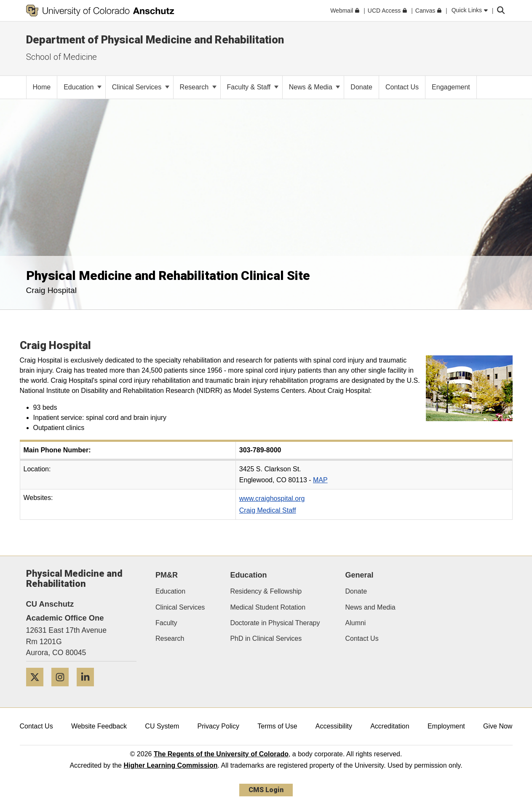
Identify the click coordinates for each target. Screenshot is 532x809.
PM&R (167, 575)
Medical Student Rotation (268, 607)
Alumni (356, 623)
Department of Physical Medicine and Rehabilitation (155, 40)
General (360, 575)
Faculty (166, 623)
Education (83, 87)
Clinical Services (141, 87)
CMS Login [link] (266, 790)
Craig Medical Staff (268, 510)
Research (198, 87)
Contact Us (362, 638)
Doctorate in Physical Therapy (275, 623)
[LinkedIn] (88, 689)
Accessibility (334, 726)
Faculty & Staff (253, 87)
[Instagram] (63, 689)
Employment (446, 726)
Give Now (498, 726)
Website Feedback (99, 726)
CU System (162, 726)
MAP (320, 480)
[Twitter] (38, 689)
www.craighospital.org (272, 499)
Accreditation (390, 726)
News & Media (315, 87)
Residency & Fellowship (266, 591)
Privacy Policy (218, 726)
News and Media (370, 607)
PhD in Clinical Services (266, 638)
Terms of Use (277, 726)
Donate (356, 591)
